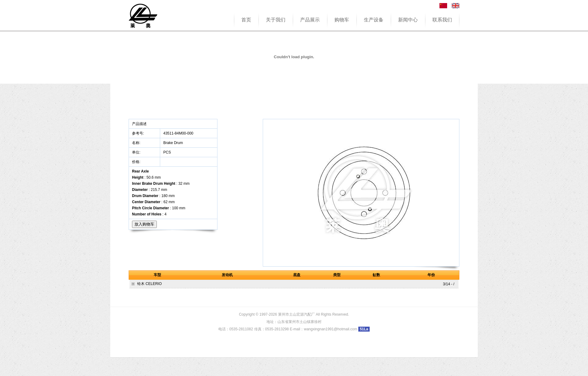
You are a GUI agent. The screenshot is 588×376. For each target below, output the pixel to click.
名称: (137, 143)
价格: (137, 162)
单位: (137, 152)
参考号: (139, 133)
